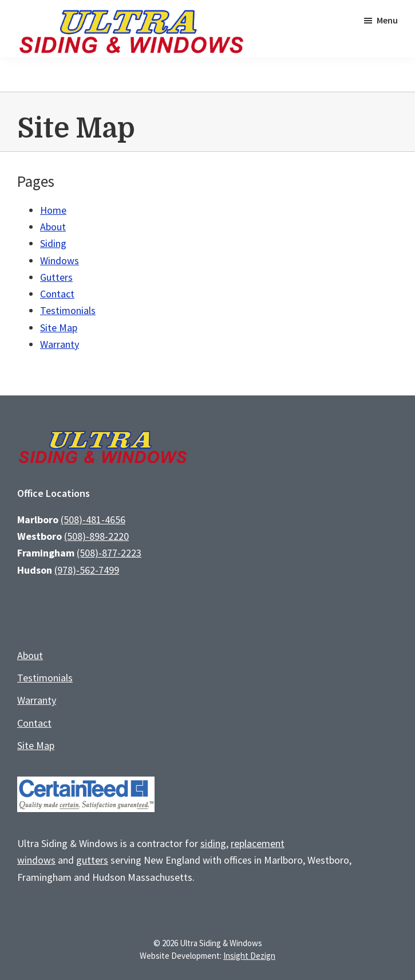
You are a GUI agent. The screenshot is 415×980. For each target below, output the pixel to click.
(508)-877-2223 (109, 553)
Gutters (56, 277)
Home (53, 210)
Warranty (60, 344)
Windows (60, 260)
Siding (53, 243)
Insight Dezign (249, 956)
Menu (387, 20)
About (53, 227)
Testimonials (68, 310)
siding (213, 843)
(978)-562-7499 (87, 570)
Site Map (59, 328)
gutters (92, 860)
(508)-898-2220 (96, 536)
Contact (57, 294)
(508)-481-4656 (93, 520)
